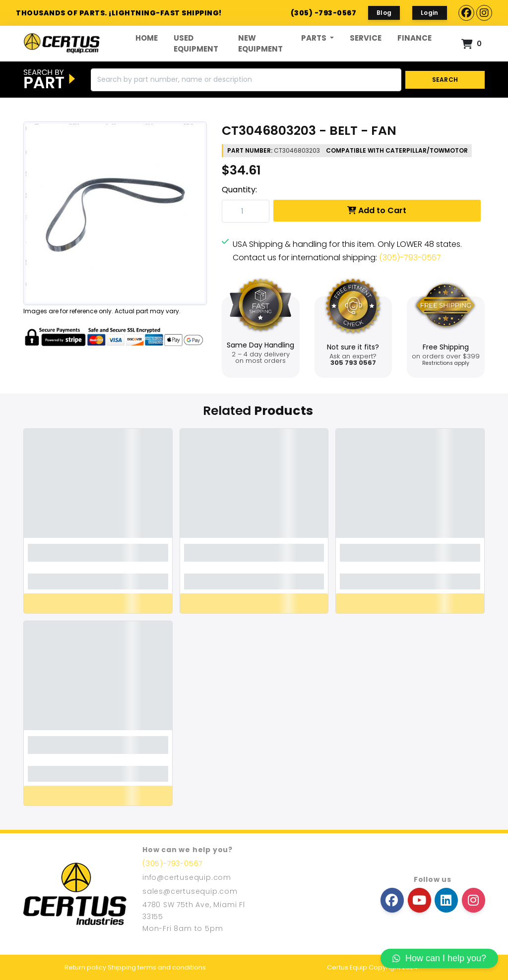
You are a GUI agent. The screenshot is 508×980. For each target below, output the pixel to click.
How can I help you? (439, 958)
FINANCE (414, 38)
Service (366, 38)
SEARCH (445, 80)
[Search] (246, 80)
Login (430, 13)
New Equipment (260, 44)
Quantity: (239, 190)
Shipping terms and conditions (157, 967)
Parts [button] (315, 38)
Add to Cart (377, 210)
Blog (384, 13)
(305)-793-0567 (410, 258)
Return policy (85, 967)
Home (147, 38)
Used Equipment (196, 44)
